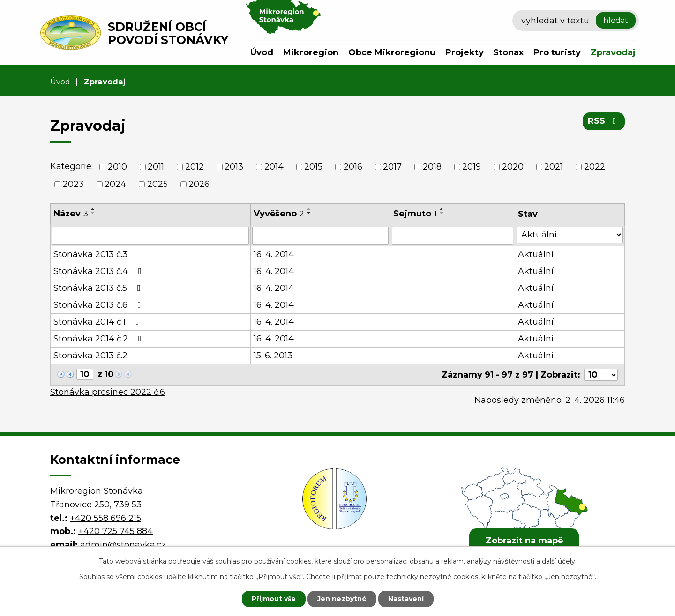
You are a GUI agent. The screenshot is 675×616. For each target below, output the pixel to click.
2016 (353, 167)
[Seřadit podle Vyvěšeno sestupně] (309, 213)
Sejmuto (415, 214)
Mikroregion (311, 52)
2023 (73, 184)
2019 (472, 167)
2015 (313, 167)
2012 (195, 167)
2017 (392, 167)
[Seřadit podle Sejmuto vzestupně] (442, 209)
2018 (432, 167)
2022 (595, 167)
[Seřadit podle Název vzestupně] (93, 209)
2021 (554, 167)
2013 (234, 167)
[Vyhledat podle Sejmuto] (453, 236)
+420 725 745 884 (116, 531)
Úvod (262, 52)
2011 (156, 167)
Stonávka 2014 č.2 (99, 339)
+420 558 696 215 (105, 518)
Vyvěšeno (279, 214)
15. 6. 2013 (273, 356)
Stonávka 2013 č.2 (99, 356)
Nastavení (406, 599)
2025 (157, 184)
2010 (117, 167)
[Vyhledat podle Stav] (570, 235)
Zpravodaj (613, 52)
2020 (513, 167)
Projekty (465, 52)
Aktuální (536, 254)
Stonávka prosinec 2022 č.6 (108, 392)
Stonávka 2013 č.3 (99, 254)
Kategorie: (71, 166)
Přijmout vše (274, 599)
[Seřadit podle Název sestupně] (93, 213)
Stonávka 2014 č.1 (98, 322)
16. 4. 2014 (274, 254)
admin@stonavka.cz (123, 545)
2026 (199, 184)
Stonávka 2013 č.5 (99, 288)
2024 (115, 184)
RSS (604, 121)
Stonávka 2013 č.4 (99, 271)
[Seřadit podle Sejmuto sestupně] (442, 213)
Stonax (508, 52)
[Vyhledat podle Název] (150, 236)
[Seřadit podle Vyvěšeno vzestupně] (309, 209)
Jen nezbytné (342, 599)
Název (71, 214)
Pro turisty (557, 52)
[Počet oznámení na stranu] (601, 375)
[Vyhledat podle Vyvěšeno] (320, 236)
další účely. (559, 561)
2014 (274, 167)
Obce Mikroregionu (392, 52)
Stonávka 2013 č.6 (99, 305)
